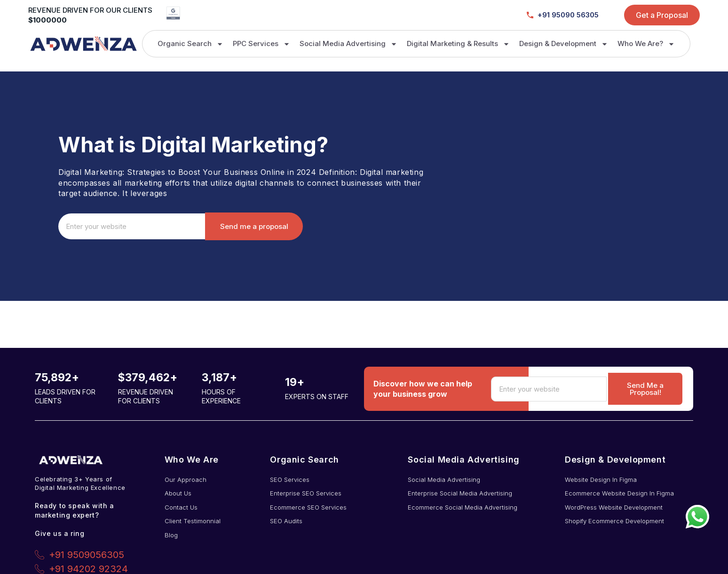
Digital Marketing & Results (458, 44)
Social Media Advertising (348, 44)
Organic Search (190, 44)
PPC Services (261, 44)
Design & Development (564, 44)
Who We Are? (646, 44)
